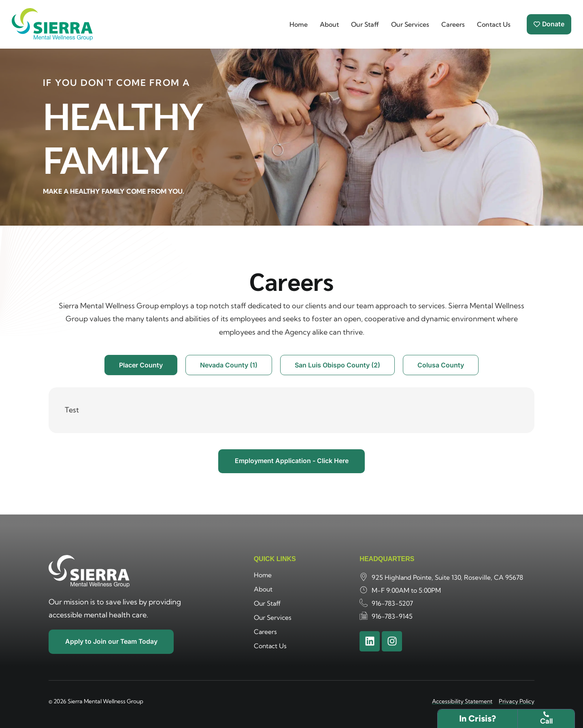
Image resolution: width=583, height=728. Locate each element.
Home (298, 24)
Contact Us (493, 24)
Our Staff (365, 24)
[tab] (141, 365)
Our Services (410, 24)
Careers (453, 24)
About (329, 24)
